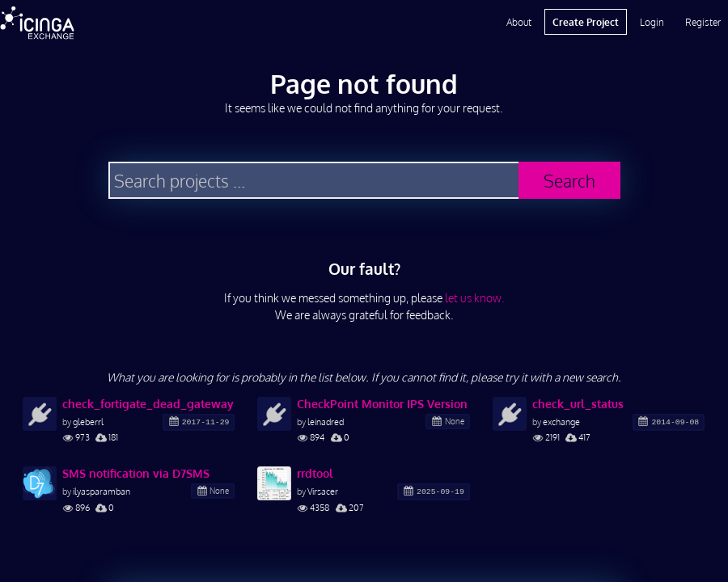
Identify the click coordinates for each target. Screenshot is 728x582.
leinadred (326, 422)
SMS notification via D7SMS (136, 473)
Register (703, 22)
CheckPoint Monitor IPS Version (382, 404)
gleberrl (88, 422)
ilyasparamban (102, 491)
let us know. (475, 298)
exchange (561, 422)
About (519, 22)
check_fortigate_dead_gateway (148, 404)
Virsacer (323, 491)
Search (569, 181)
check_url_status (578, 404)
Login (652, 22)
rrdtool (315, 473)
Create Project (586, 22)
